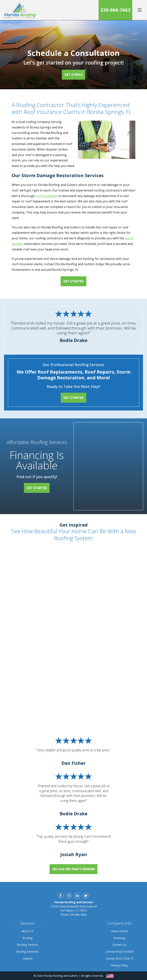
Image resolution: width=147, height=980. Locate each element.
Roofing (28, 938)
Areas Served (119, 931)
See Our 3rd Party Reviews (74, 869)
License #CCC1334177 (120, 958)
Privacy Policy (119, 965)
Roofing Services (27, 945)
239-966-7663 (115, 10)
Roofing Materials (27, 952)
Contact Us (119, 945)
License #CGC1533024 (119, 952)
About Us (28, 931)
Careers (28, 958)
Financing (119, 938)
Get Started (73, 281)
